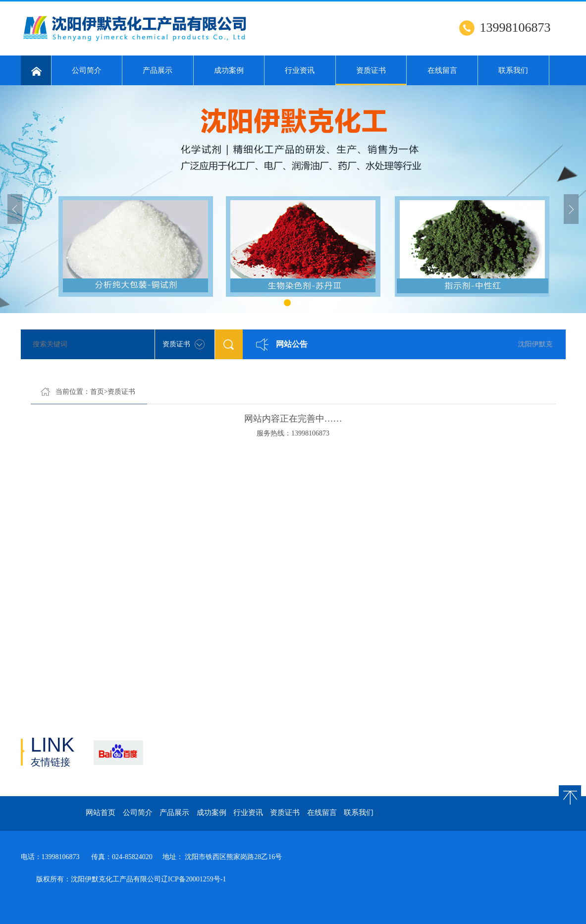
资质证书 (371, 76)
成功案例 (229, 70)
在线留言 (442, 70)
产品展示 (158, 70)
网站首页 (101, 813)
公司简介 (87, 70)
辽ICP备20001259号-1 (193, 879)
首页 (97, 392)
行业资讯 (300, 70)
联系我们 (513, 70)
